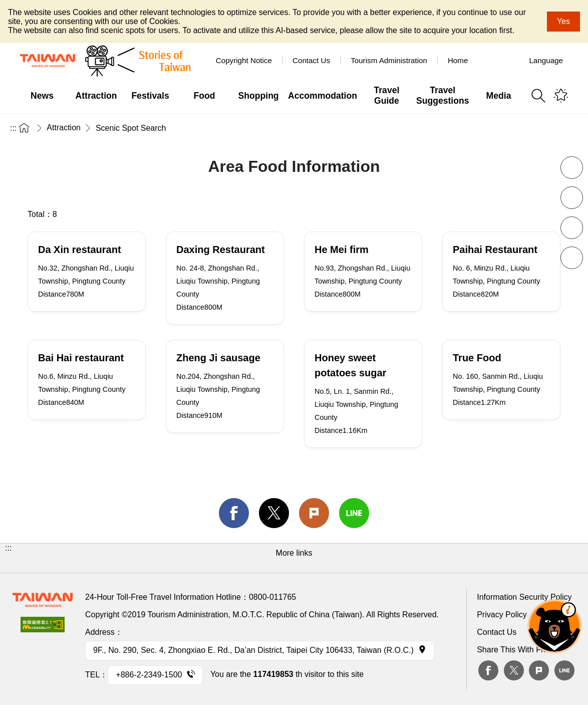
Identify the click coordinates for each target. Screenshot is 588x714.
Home (458, 60)
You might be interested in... (561, 96)
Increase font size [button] (572, 198)
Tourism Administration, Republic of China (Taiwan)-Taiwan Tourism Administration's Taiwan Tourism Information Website (48, 61)
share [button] (572, 258)
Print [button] (572, 228)
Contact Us (497, 632)
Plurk (314, 513)
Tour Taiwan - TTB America (489, 60)
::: (13, 128)
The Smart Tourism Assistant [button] (554, 626)
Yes (563, 21)
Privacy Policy (502, 615)
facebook (234, 513)
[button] (294, 558)
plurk (539, 670)
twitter (274, 513)
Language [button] (546, 60)
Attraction (64, 128)
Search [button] (538, 96)
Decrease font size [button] (572, 168)
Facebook (488, 670)
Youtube (512, 60)
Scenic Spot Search (131, 128)
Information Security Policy (524, 597)
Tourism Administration (389, 60)
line (354, 513)
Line (564, 670)
